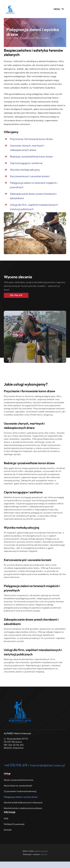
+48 (16, 765)
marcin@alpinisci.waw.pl (47, 765)
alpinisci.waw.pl (41, 851)
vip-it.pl (44, 854)
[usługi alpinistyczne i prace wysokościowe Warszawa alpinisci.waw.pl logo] (10, 4)
